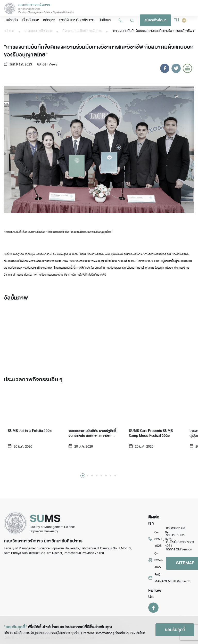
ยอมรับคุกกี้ (175, 630)
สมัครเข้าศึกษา (155, 20)
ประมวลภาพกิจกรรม (38, 31)
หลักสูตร (49, 20)
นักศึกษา (105, 20)
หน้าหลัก (12, 20)
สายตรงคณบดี (176, 528)
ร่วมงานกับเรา (175, 535)
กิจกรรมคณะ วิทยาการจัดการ (82, 31)
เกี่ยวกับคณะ (30, 20)
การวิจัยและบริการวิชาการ (77, 20)
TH (180, 20)
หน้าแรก (9, 31)
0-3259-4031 (169, 539)
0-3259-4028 (159, 539)
